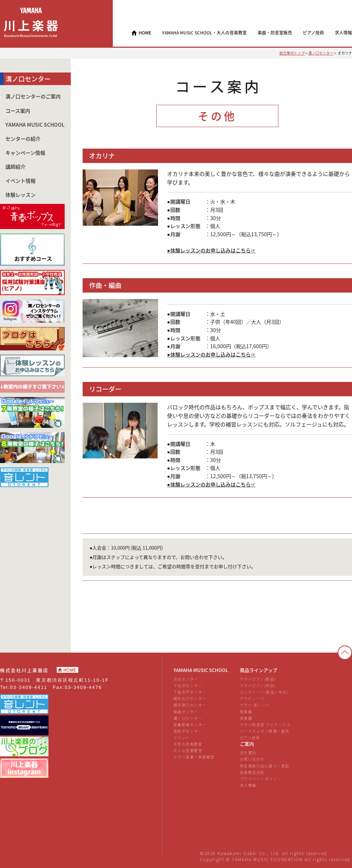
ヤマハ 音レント (255, 705)
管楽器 (246, 712)
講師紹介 (15, 167)
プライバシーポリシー (261, 779)
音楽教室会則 (252, 772)
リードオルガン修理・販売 (265, 731)
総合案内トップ (292, 53)
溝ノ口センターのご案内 (33, 96)
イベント (182, 738)
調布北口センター (190, 698)
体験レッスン (20, 195)
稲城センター (186, 712)
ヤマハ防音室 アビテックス (265, 725)
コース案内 (18, 111)
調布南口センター (190, 705)
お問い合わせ (252, 759)
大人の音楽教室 (188, 750)
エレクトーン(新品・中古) (264, 692)
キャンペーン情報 (25, 153)
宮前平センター (188, 731)
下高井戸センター (190, 692)
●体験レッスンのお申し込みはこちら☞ (211, 250)
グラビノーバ (252, 698)
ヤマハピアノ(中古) (258, 685)
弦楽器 (246, 718)
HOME (145, 33)
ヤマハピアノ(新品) (258, 679)
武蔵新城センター (190, 725)
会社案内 (248, 753)
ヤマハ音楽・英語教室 (194, 757)
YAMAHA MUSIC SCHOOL (35, 125)
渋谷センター (186, 679)
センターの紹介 (23, 139)
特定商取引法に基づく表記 (265, 766)
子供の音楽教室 (188, 744)
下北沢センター (188, 685)
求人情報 (248, 785)
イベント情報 (20, 181)
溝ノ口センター (321, 53)
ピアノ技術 (250, 738)
